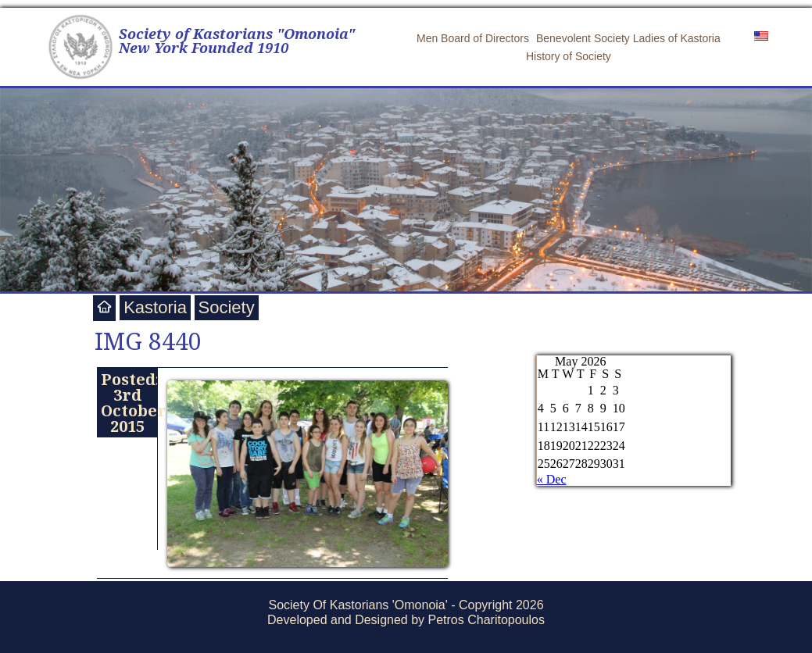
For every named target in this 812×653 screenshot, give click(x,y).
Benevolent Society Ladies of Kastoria (628, 38)
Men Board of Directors (473, 38)
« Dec (552, 479)
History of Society (569, 56)
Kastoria (155, 307)
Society (227, 307)
